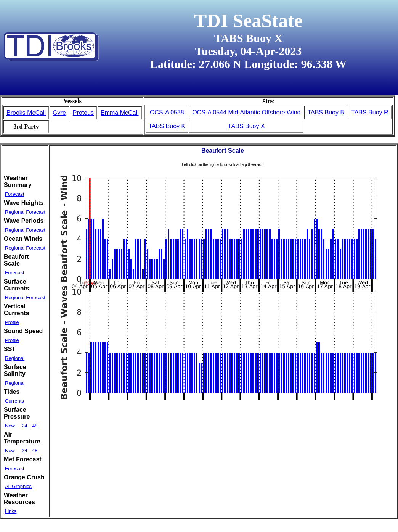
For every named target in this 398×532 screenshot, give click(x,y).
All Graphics (18, 486)
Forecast (15, 194)
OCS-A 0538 (167, 112)
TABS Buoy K (167, 126)
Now (10, 426)
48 (35, 426)
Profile (12, 322)
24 (24, 426)
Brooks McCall (26, 113)
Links (11, 511)
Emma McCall (120, 113)
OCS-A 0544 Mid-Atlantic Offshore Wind (246, 112)
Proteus (83, 113)
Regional (15, 212)
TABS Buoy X (246, 126)
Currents (14, 401)
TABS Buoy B (326, 112)
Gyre (59, 113)
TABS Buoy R (370, 112)
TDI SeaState (248, 21)
